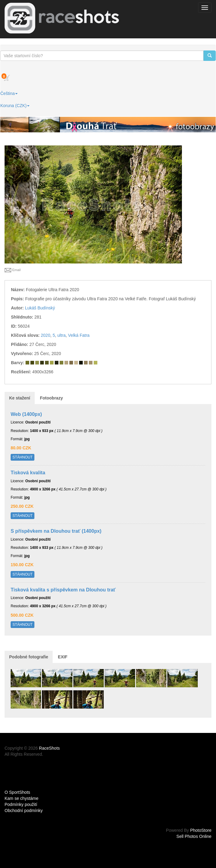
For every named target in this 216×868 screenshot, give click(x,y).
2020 (45, 335)
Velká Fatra (79, 335)
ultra (62, 335)
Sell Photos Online (194, 836)
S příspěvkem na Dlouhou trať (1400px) (56, 531)
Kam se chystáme (21, 798)
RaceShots (49, 748)
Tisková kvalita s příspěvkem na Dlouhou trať (63, 590)
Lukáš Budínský (40, 308)
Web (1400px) (26, 414)
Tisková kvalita (28, 473)
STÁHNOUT (23, 457)
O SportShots (17, 792)
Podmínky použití (21, 804)
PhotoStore (201, 830)
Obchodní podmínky (24, 810)
